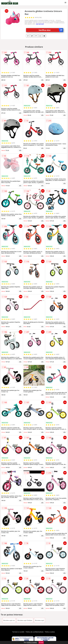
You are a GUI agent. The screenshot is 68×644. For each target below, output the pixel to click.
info (20, 80)
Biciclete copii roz (9, 620)
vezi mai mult (40, 24)
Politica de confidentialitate (35, 632)
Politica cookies (50, 632)
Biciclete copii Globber (25, 620)
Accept (41, 642)
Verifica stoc (51, 30)
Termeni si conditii (18, 632)
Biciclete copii (40, 620)
